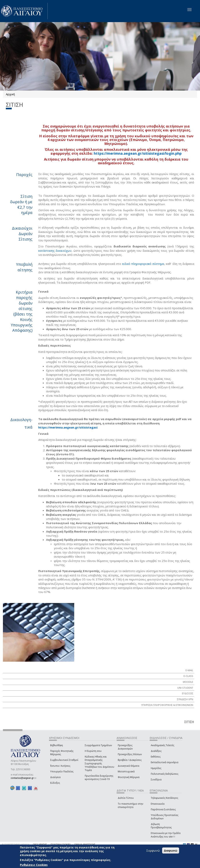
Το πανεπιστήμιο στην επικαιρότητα (130, 805)
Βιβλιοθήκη (57, 745)
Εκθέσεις (156, 757)
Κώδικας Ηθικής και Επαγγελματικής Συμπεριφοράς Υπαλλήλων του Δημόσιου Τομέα (100, 763)
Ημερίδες (156, 768)
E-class (188, 676)
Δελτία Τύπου (126, 798)
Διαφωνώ (171, 850)
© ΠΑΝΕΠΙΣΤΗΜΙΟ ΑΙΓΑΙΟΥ (16, 844)
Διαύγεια (55, 777)
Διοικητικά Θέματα (129, 766)
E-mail (189, 670)
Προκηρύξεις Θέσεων (130, 754)
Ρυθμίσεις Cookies (34, 865)
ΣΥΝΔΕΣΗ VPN (185, 699)
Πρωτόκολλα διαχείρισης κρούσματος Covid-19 (99, 777)
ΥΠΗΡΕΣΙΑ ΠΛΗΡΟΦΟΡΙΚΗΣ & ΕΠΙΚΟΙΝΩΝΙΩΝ (167, 705)
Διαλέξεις (156, 751)
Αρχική (10, 94)
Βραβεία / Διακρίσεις (130, 760)
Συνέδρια (156, 779)
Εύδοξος (55, 783)
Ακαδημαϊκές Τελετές (162, 745)
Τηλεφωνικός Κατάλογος (164, 798)
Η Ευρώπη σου (93, 751)
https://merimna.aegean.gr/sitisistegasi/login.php (138, 153)
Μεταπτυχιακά (126, 771)
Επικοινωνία (158, 804)
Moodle (188, 682)
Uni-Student (185, 688)
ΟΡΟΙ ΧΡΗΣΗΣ (40, 844)
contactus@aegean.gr (23, 778)
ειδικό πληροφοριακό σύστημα (143, 264)
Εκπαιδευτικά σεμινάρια (165, 762)
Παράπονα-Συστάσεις (163, 809)
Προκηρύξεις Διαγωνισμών (125, 747)
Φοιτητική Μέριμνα (129, 777)
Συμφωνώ (153, 850)
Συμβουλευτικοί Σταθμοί (64, 760)
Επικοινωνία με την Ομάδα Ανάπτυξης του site (166, 835)
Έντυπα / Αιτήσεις (60, 766)
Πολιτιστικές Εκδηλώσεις (165, 774)
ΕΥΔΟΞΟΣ (188, 693)
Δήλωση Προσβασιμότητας (161, 826)
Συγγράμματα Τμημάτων (98, 745)
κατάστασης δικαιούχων (55, 251)
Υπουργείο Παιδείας (62, 771)
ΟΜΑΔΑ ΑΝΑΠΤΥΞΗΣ (85, 844)
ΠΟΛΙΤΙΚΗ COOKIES (61, 844)
